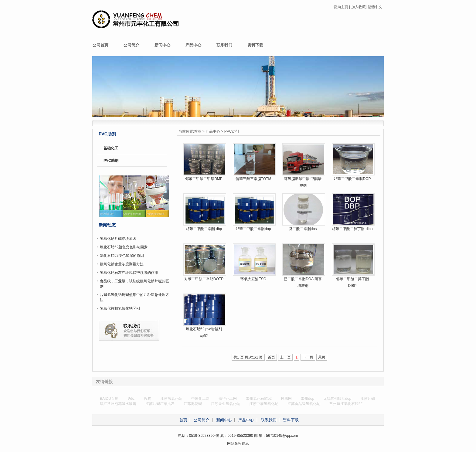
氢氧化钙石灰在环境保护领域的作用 (129, 273)
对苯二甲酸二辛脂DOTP (204, 279)
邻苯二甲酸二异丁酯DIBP (352, 282)
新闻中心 (162, 45)
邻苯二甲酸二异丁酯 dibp (352, 229)
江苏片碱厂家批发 (160, 404)
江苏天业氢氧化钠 (226, 404)
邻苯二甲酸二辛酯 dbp (204, 229)
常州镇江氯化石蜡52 (346, 404)
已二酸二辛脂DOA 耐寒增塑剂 (303, 282)
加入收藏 (359, 7)
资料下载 (255, 45)
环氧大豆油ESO (253, 279)
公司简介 (131, 45)
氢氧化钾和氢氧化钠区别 (120, 308)
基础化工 (111, 148)
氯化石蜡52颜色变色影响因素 (124, 247)
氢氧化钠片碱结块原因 (118, 239)
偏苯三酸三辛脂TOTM (253, 179)
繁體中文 (375, 7)
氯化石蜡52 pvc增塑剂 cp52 (204, 332)
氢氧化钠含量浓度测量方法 (122, 264)
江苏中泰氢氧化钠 (264, 404)
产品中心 (193, 45)
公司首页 (100, 45)
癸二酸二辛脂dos (303, 229)
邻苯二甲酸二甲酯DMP (204, 179)
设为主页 (341, 7)
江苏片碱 (368, 399)
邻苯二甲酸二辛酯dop (253, 229)
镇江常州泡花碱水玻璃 (118, 404)
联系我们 (224, 45)
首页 (198, 131)
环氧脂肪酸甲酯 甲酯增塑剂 (303, 182)
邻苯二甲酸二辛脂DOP (352, 179)
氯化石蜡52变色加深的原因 (122, 256)
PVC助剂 (232, 131)
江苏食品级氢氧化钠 (304, 404)
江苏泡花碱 (193, 404)
